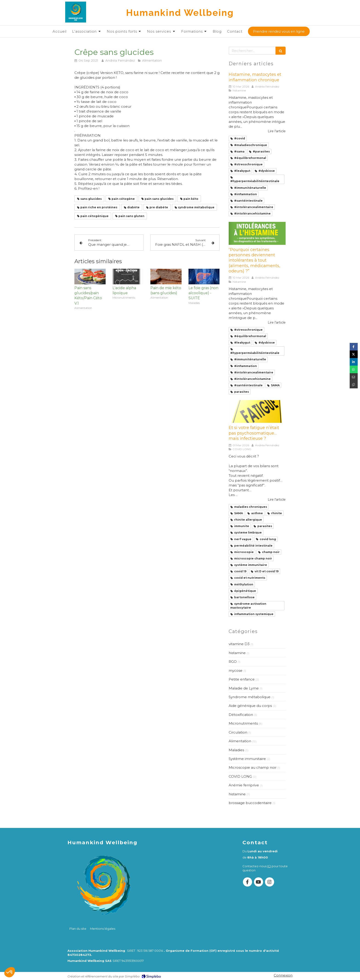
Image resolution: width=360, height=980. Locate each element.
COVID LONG (240, 776)
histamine (237, 653)
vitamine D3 (239, 644)
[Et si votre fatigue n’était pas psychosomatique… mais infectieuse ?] (257, 411)
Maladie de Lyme (244, 688)
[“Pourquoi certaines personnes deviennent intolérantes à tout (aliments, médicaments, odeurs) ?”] (257, 233)
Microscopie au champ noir (253, 767)
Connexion (283, 975)
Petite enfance (242, 679)
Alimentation (240, 741)
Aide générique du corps (250, 706)
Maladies (236, 750)
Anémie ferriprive (244, 785)
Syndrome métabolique (250, 697)
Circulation (238, 732)
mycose (236, 671)
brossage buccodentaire (250, 803)
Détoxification (241, 715)
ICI (269, 866)
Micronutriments (243, 723)
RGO (233, 662)
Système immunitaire (247, 759)
